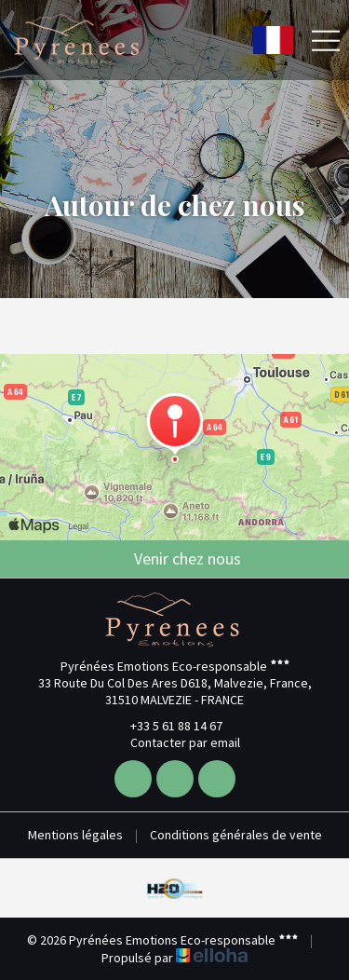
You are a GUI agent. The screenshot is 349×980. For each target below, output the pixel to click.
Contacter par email (174, 742)
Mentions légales (75, 835)
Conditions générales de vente (236, 835)
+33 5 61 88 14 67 (166, 726)
